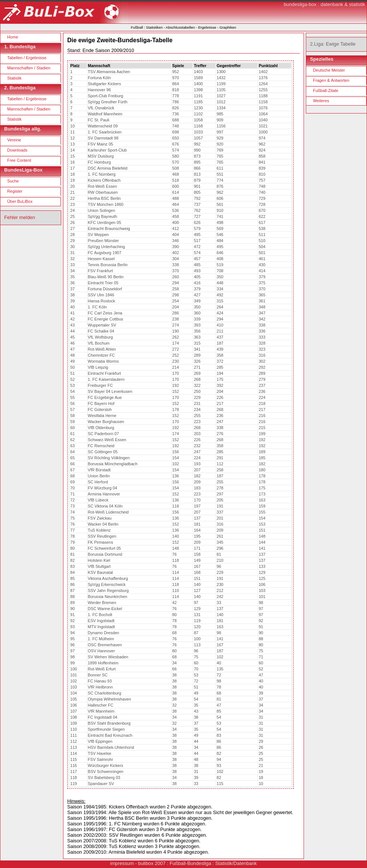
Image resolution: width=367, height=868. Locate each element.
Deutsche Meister (329, 70)
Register (15, 191)
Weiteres (321, 101)
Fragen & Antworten (331, 80)
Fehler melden (20, 217)
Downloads (17, 150)
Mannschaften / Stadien (29, 68)
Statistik (14, 78)
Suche (13, 181)
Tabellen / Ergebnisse (27, 58)
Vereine (14, 140)
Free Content (19, 160)
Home (13, 37)
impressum (122, 863)
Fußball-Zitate (326, 90)
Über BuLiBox (20, 201)
